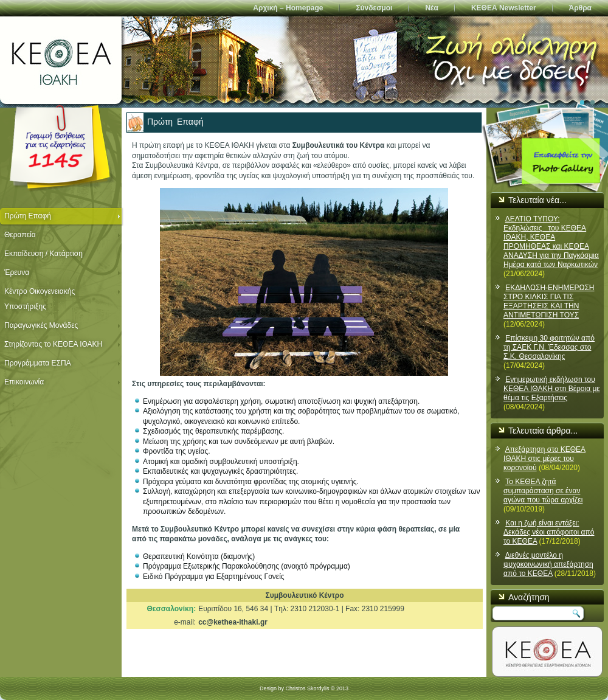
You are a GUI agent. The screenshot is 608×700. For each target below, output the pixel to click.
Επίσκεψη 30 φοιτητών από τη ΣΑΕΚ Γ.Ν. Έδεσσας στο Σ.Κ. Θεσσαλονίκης (549, 347)
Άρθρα (580, 8)
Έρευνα (17, 272)
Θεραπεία (20, 235)
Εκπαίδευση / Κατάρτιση (43, 254)
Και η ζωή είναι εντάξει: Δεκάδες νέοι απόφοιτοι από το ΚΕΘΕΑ (549, 532)
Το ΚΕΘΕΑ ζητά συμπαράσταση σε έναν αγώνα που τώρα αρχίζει (543, 491)
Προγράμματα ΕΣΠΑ (38, 363)
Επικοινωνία (24, 382)
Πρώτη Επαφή (28, 216)
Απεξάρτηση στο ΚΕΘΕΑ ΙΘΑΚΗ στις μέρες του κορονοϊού (544, 459)
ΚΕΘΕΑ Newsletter (504, 8)
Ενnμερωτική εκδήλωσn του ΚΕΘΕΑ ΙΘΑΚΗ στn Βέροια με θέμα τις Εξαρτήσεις (552, 389)
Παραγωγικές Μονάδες (41, 325)
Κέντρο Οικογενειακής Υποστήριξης (40, 299)
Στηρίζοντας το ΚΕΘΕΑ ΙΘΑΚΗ (53, 344)
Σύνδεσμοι (374, 8)
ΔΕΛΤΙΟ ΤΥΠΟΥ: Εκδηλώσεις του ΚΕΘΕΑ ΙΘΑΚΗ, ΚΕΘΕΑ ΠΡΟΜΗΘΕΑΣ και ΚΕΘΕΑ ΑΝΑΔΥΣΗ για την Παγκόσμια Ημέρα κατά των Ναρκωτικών (551, 242)
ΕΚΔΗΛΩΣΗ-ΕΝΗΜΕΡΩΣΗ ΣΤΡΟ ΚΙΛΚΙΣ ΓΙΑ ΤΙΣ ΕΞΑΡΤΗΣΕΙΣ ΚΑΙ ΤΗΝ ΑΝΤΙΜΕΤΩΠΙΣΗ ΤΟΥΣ (549, 301)
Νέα (431, 8)
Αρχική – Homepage (288, 8)
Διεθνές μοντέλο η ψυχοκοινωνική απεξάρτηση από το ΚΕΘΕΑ (548, 564)
